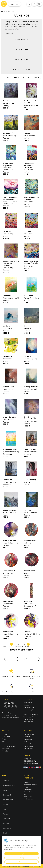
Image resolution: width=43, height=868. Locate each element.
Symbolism (7, 823)
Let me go (27, 231)
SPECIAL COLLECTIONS (22, 70)
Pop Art (5, 809)
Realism (6, 814)
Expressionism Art (9, 786)
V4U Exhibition (28, 749)
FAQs (25, 794)
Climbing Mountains (31, 387)
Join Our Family (29, 734)
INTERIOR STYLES (22, 50)
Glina (25, 326)
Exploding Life (8, 133)
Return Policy (28, 792)
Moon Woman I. (9, 601)
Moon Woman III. (9, 571)
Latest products (18, 77)
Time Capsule (8, 632)
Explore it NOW (28, 866)
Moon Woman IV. (30, 540)
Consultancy (28, 739)
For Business (28, 797)
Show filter (36, 77)
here (20, 866)
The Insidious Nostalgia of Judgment (8, 165)
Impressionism (8, 800)
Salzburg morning (10, 510)
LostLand (6, 326)
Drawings (6, 833)
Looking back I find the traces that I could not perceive (10, 199)
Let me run (7, 231)
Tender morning (30, 480)
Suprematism (7, 828)
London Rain (8, 480)
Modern (6, 805)
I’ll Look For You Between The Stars (31, 418)
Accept (21, 854)
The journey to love (10, 449)
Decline (21, 862)
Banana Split (8, 356)
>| (31, 644)
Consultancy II (28, 746)
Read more (9, 33)
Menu (12, 4)
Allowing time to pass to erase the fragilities (11, 263)
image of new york (31, 449)
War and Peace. (9, 387)
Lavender (27, 632)
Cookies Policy (28, 789)
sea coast (27, 510)
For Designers (28, 799)
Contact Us (27, 782)
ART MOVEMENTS (22, 39)
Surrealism (6, 819)
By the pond (28, 296)
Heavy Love (28, 601)
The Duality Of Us (10, 417)
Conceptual (7, 795)
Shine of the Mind (10, 540)
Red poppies (8, 296)
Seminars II (27, 744)
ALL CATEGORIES (22, 60)
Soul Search (7, 101)
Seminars (27, 737)
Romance (27, 356)
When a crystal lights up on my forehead (31, 263)
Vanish (26, 741)
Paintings (6, 781)
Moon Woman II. (29, 571)
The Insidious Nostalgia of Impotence (29, 165)
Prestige (27, 133)
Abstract (6, 790)
